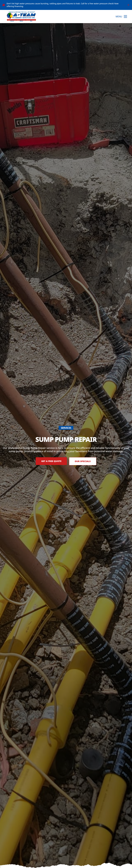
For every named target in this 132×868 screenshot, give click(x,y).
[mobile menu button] (125, 17)
